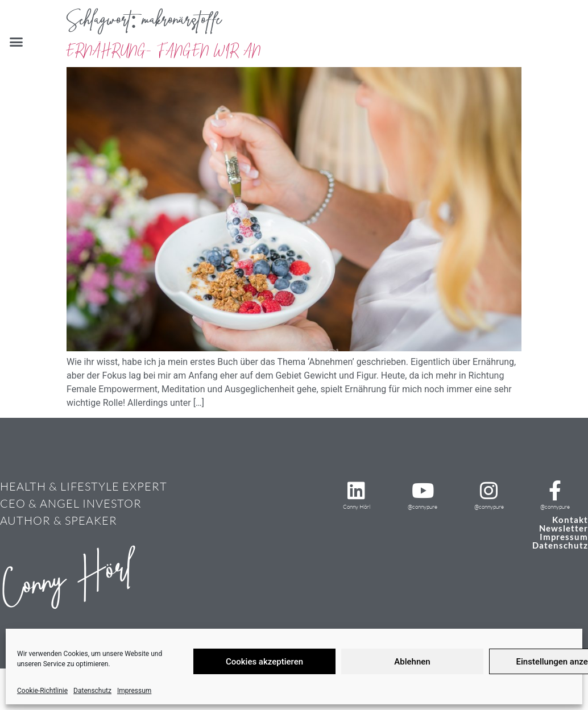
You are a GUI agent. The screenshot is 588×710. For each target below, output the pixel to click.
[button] (16, 42)
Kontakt (570, 520)
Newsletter (564, 528)
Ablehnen (412, 662)
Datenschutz (92, 691)
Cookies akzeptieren (264, 662)
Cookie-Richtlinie (42, 691)
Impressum (134, 691)
